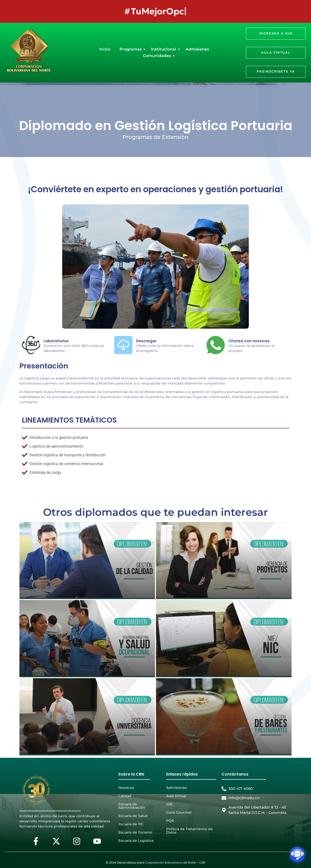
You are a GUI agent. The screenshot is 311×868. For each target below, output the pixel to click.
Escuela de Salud (133, 816)
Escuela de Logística (136, 841)
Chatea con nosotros (249, 341)
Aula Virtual (176, 796)
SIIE (169, 804)
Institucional (164, 49)
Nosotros (126, 788)
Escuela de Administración (132, 806)
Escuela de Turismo (135, 832)
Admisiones (197, 49)
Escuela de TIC (131, 824)
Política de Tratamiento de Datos (189, 831)
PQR (170, 821)
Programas (132, 49)
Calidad (125, 796)
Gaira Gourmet (179, 812)
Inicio (105, 49)
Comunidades (158, 56)
